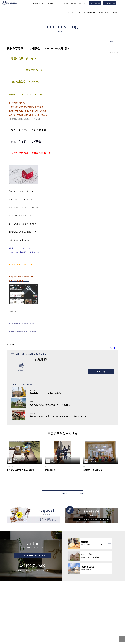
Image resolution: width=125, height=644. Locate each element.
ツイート (112, 348)
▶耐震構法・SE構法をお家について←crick (25, 119)
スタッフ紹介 (82, 3)
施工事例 (66, 3)
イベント (58, 3)
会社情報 (74, 3)
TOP (122, 639)
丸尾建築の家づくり (39, 3)
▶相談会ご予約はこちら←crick (20, 264)
